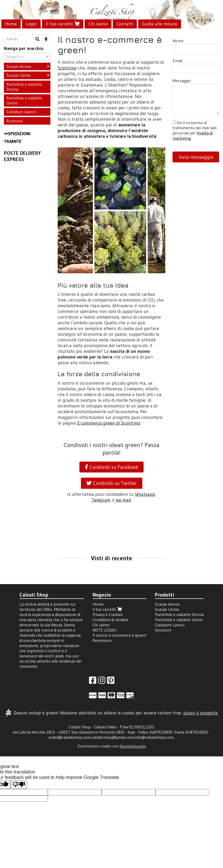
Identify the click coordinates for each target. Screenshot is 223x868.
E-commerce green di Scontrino (109, 423)
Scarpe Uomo (19, 75)
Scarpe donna (19, 66)
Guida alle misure (160, 24)
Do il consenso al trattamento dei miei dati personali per (195, 130)
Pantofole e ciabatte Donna (24, 87)
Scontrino (67, 68)
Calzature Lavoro (21, 112)
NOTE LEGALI (105, 630)
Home (11, 24)
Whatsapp (145, 494)
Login (31, 24)
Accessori (15, 121)
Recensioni (102, 640)
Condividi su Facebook (111, 467)
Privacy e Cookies (108, 614)
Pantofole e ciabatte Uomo (24, 100)
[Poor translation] (19, 785)
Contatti (125, 24)
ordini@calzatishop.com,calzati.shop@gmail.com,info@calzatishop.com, (111, 737)
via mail (123, 500)
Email (177, 61)
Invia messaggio (196, 157)
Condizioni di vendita (110, 620)
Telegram (101, 500)
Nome (178, 41)
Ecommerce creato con (112, 746)
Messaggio (182, 81)
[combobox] (27, 56)
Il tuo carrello (63, 24)
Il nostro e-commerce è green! (120, 635)
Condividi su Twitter (112, 483)
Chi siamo (98, 24)
